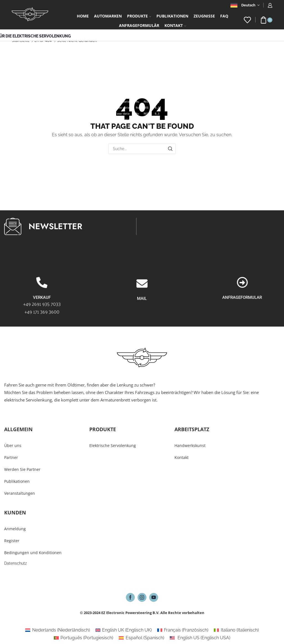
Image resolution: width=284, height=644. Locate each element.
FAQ (224, 16)
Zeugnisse (204, 16)
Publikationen (172, 16)
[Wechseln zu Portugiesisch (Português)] (83, 638)
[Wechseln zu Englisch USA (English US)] (200, 638)
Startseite (21, 40)
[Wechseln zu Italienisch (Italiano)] (236, 630)
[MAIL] (142, 319)
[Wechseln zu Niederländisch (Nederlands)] (57, 630)
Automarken (108, 16)
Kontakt (175, 25)
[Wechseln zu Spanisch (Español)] (141, 638)
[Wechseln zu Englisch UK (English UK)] (124, 630)
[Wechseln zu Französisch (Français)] (183, 630)
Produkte (139, 16)
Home (83, 16)
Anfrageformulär (139, 25)
